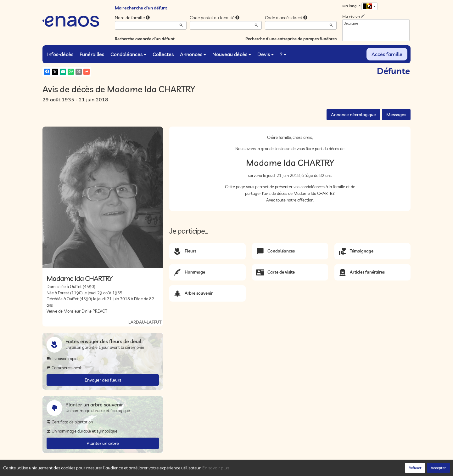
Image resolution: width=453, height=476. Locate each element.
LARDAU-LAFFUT (145, 322)
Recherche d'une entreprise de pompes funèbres (291, 39)
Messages (396, 115)
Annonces (193, 54)
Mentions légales (155, 470)
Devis (266, 54)
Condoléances (128, 54)
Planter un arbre (103, 443)
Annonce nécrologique (353, 115)
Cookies (129, 470)
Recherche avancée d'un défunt (145, 39)
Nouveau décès (232, 54)
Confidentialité (106, 470)
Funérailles (92, 54)
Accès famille (387, 54)
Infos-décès (60, 54)
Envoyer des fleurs (103, 380)
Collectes (163, 54)
